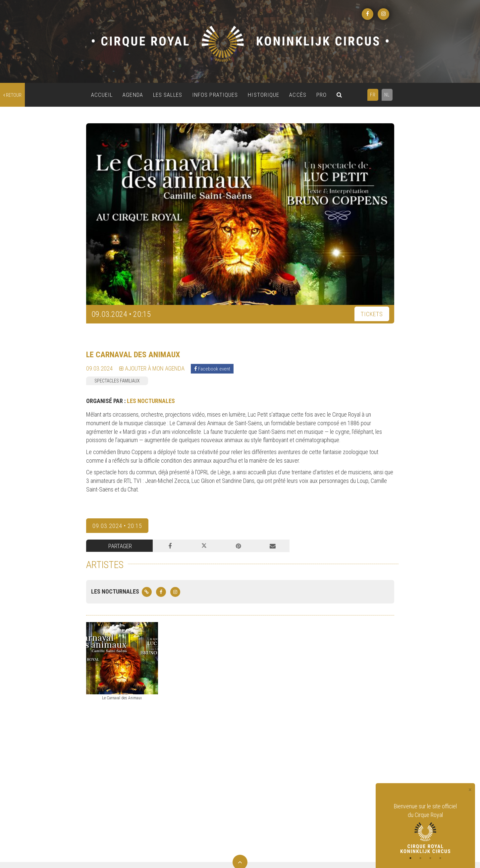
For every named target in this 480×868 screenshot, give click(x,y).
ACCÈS (298, 95)
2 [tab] (420, 858)
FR (373, 95)
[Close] (470, 790)
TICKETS (372, 314)
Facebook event (212, 369)
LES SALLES (168, 95)
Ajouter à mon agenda (152, 368)
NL (387, 95)
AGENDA (133, 95)
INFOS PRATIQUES (215, 95)
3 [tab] (430, 858)
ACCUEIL (102, 95)
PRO (321, 95)
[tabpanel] (425, 828)
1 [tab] (410, 858)
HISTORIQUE (264, 95)
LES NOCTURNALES (151, 401)
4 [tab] (440, 858)
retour (12, 95)
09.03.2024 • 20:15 (117, 526)
